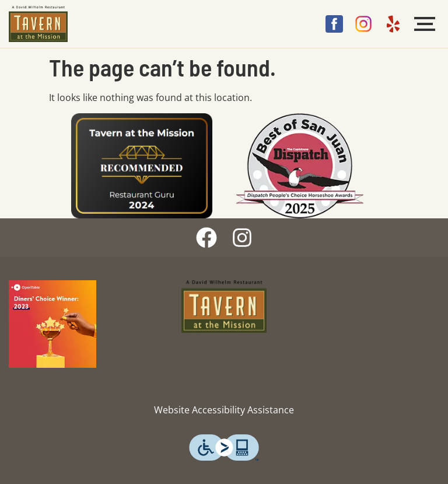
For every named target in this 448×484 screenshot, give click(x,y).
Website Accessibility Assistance (224, 410)
